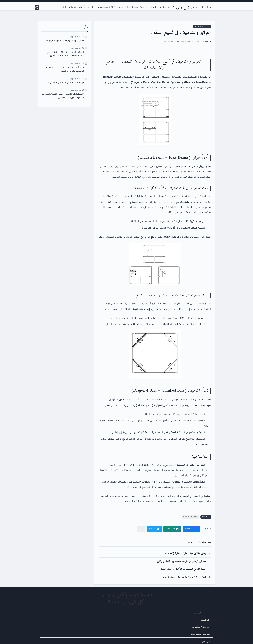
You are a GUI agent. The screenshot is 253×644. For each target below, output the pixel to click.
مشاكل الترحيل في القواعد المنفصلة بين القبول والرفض (182, 561)
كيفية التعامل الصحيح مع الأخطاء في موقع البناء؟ (183, 569)
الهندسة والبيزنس (132, 7)
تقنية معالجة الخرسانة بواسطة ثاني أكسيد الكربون (184, 577)
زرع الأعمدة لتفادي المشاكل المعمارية (66, 83)
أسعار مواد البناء (69, 7)
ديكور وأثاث (118, 7)
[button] (191, 529)
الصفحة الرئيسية (201, 613)
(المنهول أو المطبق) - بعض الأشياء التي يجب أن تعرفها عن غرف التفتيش (63, 96)
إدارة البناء (81, 7)
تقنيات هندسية (106, 7)
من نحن (206, 641)
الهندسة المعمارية (148, 7)
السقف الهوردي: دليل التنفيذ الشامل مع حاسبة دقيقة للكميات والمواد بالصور (65, 54)
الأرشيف (206, 620)
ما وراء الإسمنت (93, 7)
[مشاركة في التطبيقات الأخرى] (141, 529)
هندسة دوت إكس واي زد (191, 8)
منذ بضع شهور (76, 36)
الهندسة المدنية (163, 7)
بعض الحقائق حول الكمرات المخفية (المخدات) (185, 553)
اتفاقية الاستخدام (201, 627)
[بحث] (37, 8)
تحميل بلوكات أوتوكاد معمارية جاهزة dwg (65, 41)
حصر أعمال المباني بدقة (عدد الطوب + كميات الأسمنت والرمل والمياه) (63, 69)
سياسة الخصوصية (201, 634)
